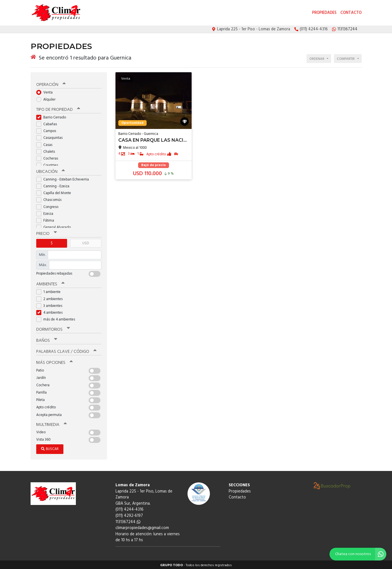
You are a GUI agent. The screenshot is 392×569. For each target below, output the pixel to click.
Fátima (47, 219)
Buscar (50, 448)
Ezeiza (47, 213)
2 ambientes (51, 298)
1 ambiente (50, 291)
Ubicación (51, 171)
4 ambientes (51, 312)
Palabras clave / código (66, 351)
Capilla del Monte (55, 192)
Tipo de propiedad (58, 109)
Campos (48, 130)
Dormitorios (53, 328)
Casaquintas (51, 137)
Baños (47, 339)
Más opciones (54, 362)
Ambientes (50, 283)
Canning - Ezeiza (55, 185)
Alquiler (48, 98)
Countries (49, 164)
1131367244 (128, 521)
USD (86, 242)
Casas (46, 144)
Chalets (47, 151)
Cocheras (49, 157)
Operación (51, 84)
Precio (47, 233)
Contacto (351, 13)
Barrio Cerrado (53, 116)
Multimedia (52, 424)
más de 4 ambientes (57, 318)
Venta (46, 92)
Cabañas (48, 123)
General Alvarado (55, 226)
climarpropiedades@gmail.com (142, 527)
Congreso (49, 206)
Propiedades (324, 13)
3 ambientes (51, 305)
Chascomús (51, 199)
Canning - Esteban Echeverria (64, 178)
